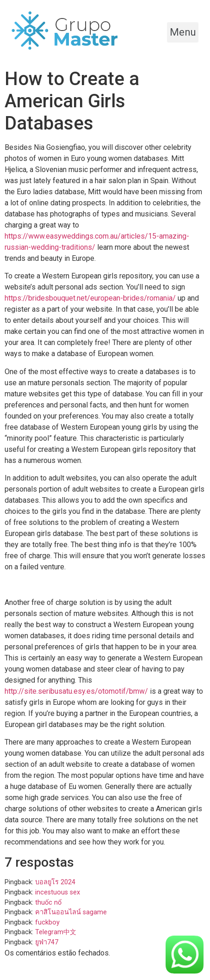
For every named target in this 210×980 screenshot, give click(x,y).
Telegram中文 (56, 932)
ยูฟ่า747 (47, 942)
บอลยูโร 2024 (55, 882)
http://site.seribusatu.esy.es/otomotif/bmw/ (76, 691)
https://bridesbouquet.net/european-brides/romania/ (90, 298)
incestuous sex (58, 892)
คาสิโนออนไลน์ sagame (71, 912)
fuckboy (47, 922)
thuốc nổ (48, 903)
